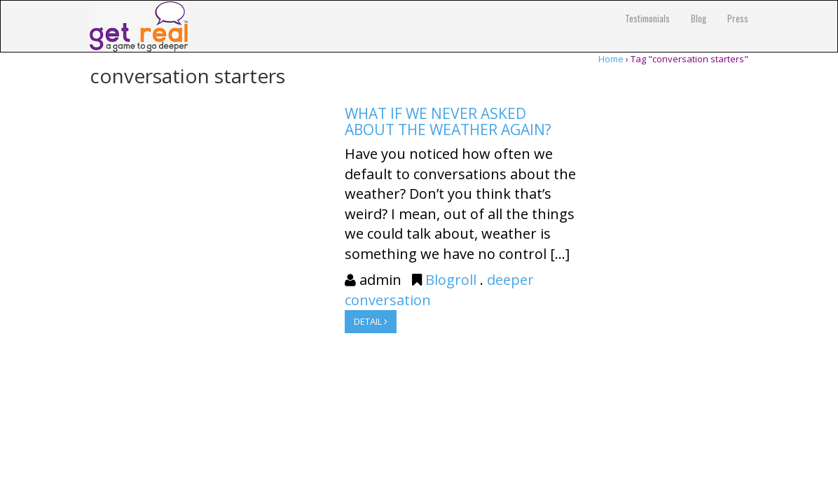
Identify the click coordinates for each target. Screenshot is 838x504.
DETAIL (371, 321)
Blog (699, 18)
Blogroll (451, 280)
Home (611, 59)
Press (738, 18)
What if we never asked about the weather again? (448, 121)
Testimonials (647, 18)
